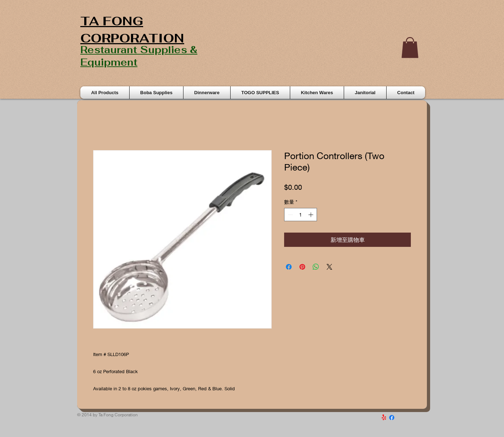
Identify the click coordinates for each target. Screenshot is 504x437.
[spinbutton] (301, 215)
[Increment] (311, 215)
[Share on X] (329, 267)
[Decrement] (290, 215)
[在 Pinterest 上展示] (302, 267)
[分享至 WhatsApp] (316, 267)
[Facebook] (392, 418)
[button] (410, 48)
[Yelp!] (384, 418)
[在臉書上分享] (289, 267)
